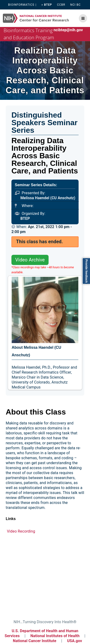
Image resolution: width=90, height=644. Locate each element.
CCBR (61, 5)
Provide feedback (86, 271)
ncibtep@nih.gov (68, 30)
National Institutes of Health (55, 636)
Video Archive (30, 260)
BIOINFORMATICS (21, 5)
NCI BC (75, 5)
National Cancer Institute (35, 641)
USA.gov (75, 641)
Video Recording (21, 531)
